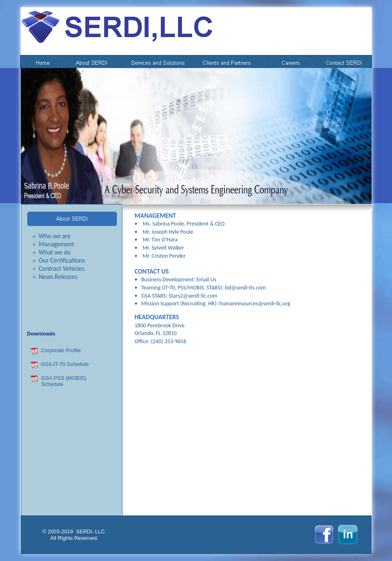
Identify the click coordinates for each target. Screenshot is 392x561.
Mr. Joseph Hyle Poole (168, 232)
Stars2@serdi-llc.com (193, 296)
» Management (54, 244)
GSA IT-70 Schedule (65, 364)
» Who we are (52, 236)
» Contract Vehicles (59, 268)
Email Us (207, 279)
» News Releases (55, 277)
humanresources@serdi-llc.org (255, 304)
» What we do (52, 252)
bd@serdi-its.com (246, 288)
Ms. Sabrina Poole (163, 224)
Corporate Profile (61, 350)
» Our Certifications (59, 260)
